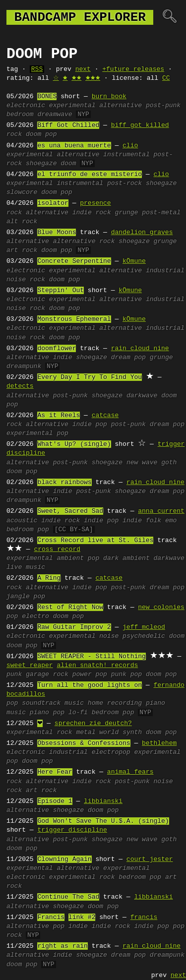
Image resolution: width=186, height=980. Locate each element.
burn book (109, 97)
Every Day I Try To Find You (90, 377)
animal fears (130, 772)
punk (14, 674)
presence (95, 203)
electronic (26, 106)
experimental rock (82, 877)
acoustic (22, 521)
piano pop (47, 713)
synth (132, 733)
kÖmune (134, 261)
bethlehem (159, 743)
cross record (57, 550)
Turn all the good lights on (90, 685)
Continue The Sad (68, 897)
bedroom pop (28, 530)
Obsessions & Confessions (84, 743)
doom (68, 164)
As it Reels (59, 416)
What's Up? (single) (74, 444)
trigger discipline (72, 830)
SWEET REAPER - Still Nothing (91, 657)
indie (63, 358)
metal (86, 733)
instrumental (126, 155)
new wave (142, 463)
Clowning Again (64, 859)
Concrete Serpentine (74, 261)
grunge (126, 213)
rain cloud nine (140, 349)
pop (93, 558)
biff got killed (140, 125)
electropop (111, 752)
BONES (47, 97)
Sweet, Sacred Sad (70, 511)
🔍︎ (169, 17)
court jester (150, 859)
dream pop (128, 358)
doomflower (57, 349)
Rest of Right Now (70, 608)
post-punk (163, 106)
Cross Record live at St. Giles (95, 541)
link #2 (82, 918)
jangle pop (26, 597)
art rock (22, 250)
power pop (90, 674)
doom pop (41, 134)
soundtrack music (53, 703)
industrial (165, 271)
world (109, 733)
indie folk (142, 521)
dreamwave (55, 115)
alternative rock (84, 242)
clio (130, 146)
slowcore (22, 192)
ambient (70, 558)
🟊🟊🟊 (93, 78)
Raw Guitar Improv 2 (74, 627)
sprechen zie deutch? (93, 724)
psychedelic (144, 636)
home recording (115, 703)
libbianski (103, 801)
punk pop (126, 674)
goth (169, 463)
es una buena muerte (74, 146)
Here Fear (55, 772)
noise (109, 636)
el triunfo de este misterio (90, 175)
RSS (37, 69)
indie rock (92, 213)
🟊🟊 (76, 78)
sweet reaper (30, 666)
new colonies (161, 608)
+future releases (133, 69)
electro (35, 616)
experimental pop (37, 433)
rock (14, 134)
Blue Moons (57, 233)
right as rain (62, 946)
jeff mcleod (144, 627)
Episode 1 (55, 801)
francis (144, 918)
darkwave (142, 396)
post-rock (124, 184)
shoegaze (41, 164)
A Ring (49, 578)
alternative (121, 106)
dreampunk (24, 367)
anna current (161, 511)
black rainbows (64, 483)
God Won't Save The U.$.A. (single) (103, 821)
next (83, 69)
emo (171, 521)
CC (166, 78)
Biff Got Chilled (68, 125)
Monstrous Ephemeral (74, 319)
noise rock (26, 280)
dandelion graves (142, 233)
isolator (53, 203)
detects (20, 386)
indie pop (90, 425)
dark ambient (126, 558)
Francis (51, 918)
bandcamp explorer (80, 17)
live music (26, 567)
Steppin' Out (61, 291)
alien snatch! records (97, 666)
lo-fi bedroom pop (101, 713)
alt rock (22, 222)
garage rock (47, 674)
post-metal (161, 213)
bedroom (20, 115)
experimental (72, 106)
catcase (105, 416)
